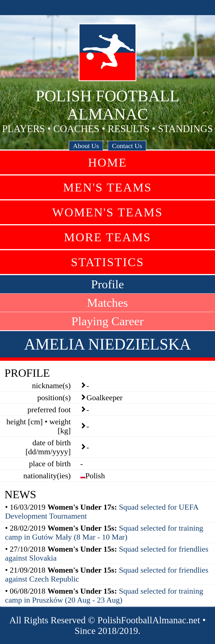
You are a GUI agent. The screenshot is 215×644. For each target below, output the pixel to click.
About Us (86, 146)
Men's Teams (107, 187)
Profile (107, 284)
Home (107, 162)
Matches (107, 303)
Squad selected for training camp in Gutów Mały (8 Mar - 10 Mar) (104, 532)
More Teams (107, 237)
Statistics (107, 262)
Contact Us (127, 146)
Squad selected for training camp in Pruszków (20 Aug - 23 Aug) (104, 595)
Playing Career (107, 321)
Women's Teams (107, 212)
